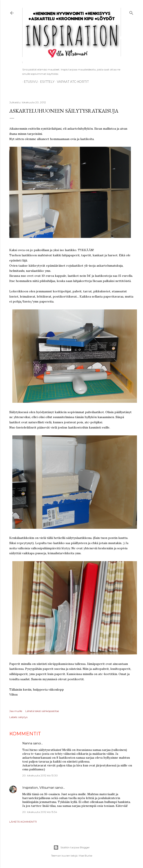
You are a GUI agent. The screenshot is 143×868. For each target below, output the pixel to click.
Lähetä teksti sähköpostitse (42, 711)
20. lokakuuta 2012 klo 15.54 (40, 812)
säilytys (23, 717)
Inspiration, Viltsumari (38, 788)
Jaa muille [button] (16, 711)
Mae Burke (85, 856)
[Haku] (131, 12)
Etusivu (29, 82)
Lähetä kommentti (23, 822)
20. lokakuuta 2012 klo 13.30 (40, 775)
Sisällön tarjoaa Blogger (72, 847)
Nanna (27, 743)
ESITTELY (46, 82)
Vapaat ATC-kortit (71, 82)
